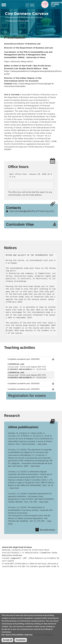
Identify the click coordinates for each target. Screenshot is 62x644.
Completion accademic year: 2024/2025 (24, 383)
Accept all (7, 642)
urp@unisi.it (16, 558)
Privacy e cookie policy (43, 636)
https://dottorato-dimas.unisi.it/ (19, 61)
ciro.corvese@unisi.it (21, 211)
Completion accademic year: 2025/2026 (24, 359)
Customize (21, 642)
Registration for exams (27, 396)
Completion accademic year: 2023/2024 (24, 389)
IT (27, 5)
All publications (47, 530)
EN (32, 5)
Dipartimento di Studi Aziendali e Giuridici (25, 17)
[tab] (31, 359)
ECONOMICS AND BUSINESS (20, 369)
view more (42, 444)
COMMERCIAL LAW (16, 364)
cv (33, 225)
